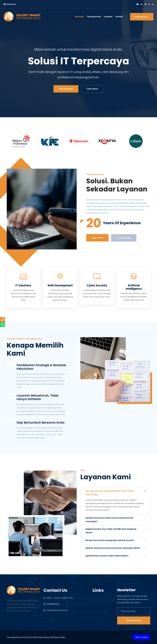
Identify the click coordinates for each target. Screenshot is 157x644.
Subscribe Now (134, 620)
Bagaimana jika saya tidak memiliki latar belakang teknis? (111, 531)
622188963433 (51, 604)
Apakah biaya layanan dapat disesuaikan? (107, 556)
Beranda (79, 17)
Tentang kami (142, 17)
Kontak (119, 17)
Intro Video (124, 238)
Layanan (108, 17)
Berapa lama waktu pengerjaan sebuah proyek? (110, 540)
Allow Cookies (142, 637)
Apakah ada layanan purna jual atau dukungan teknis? (113, 548)
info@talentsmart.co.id (56, 610)
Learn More (92, 89)
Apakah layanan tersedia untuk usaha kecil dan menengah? (109, 520)
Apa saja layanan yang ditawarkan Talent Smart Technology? (110, 493)
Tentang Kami (94, 17)
